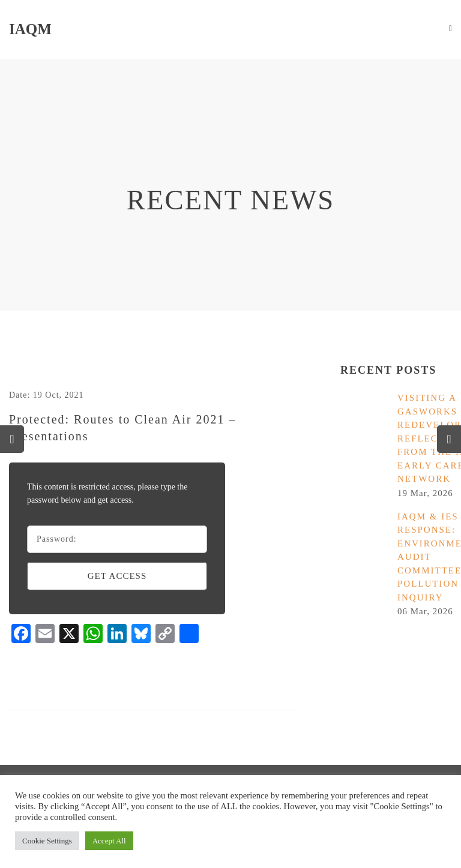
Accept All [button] (109, 841)
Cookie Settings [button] (47, 841)
